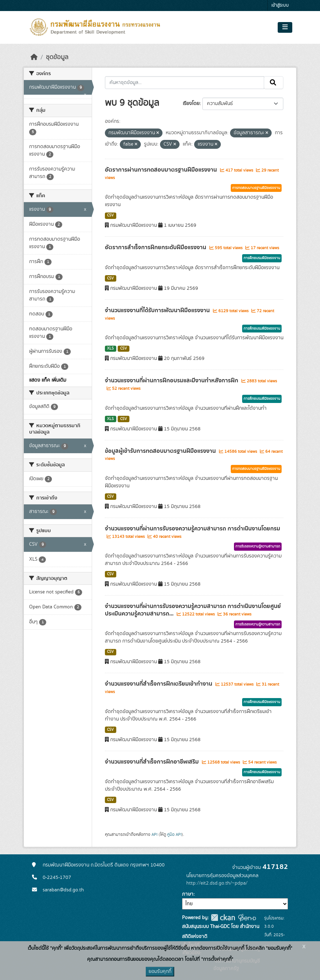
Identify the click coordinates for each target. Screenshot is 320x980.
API (154, 834)
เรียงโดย (191, 104)
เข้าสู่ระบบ (280, 6)
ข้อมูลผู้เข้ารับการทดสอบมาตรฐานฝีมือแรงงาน (161, 451)
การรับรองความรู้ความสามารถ (258, 546)
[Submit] (274, 83)
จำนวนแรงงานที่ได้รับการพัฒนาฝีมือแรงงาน (158, 310)
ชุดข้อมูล (57, 57)
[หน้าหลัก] (34, 57)
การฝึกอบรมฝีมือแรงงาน (262, 258)
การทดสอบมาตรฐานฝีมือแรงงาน (256, 188)
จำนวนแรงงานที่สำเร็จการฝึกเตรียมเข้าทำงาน (159, 684)
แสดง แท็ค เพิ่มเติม (48, 380)
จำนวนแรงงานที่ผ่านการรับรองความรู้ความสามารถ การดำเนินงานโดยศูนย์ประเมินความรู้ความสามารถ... (193, 610)
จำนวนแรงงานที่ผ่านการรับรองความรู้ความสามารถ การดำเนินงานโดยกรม (193, 529)
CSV (110, 215)
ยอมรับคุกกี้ (160, 971)
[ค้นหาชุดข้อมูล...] (185, 83)
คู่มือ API (174, 834)
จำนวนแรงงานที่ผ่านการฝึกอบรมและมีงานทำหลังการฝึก (172, 381)
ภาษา (188, 894)
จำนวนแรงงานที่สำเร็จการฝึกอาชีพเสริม (153, 762)
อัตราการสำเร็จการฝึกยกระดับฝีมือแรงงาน (156, 247)
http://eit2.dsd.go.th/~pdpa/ (217, 883)
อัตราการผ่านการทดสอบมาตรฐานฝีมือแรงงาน (162, 170)
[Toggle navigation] (285, 27)
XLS (110, 348)
